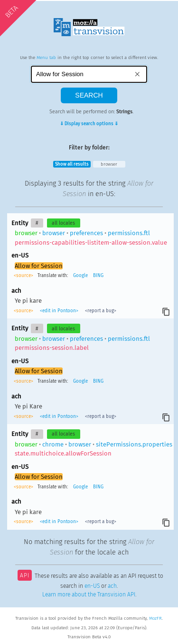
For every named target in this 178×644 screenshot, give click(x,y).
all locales (63, 223)
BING (98, 276)
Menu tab (46, 58)
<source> (24, 276)
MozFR (155, 618)
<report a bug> (100, 311)
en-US (92, 586)
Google (80, 276)
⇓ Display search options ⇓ (89, 124)
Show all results (72, 164)
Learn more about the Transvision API (89, 594)
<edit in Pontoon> (59, 311)
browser (109, 164)
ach (112, 586)
